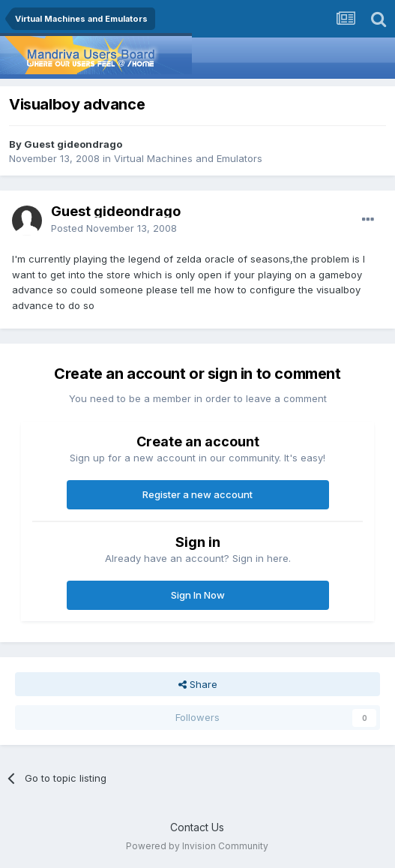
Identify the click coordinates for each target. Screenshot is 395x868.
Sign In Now (198, 595)
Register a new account (197, 494)
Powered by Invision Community (197, 846)
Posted (114, 228)
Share (198, 684)
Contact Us (197, 827)
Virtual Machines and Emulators (188, 158)
